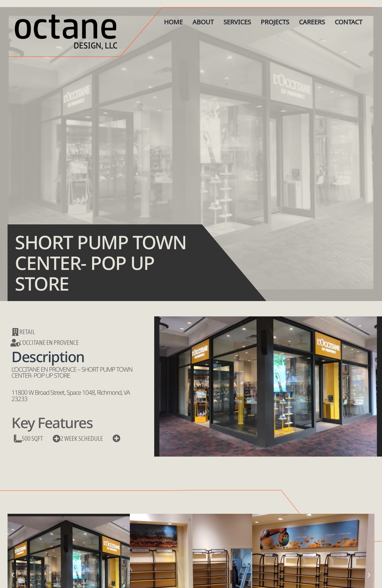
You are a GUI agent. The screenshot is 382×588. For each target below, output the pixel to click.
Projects (275, 22)
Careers (312, 22)
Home (173, 22)
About (203, 22)
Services (237, 22)
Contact (349, 22)
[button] (13, 575)
